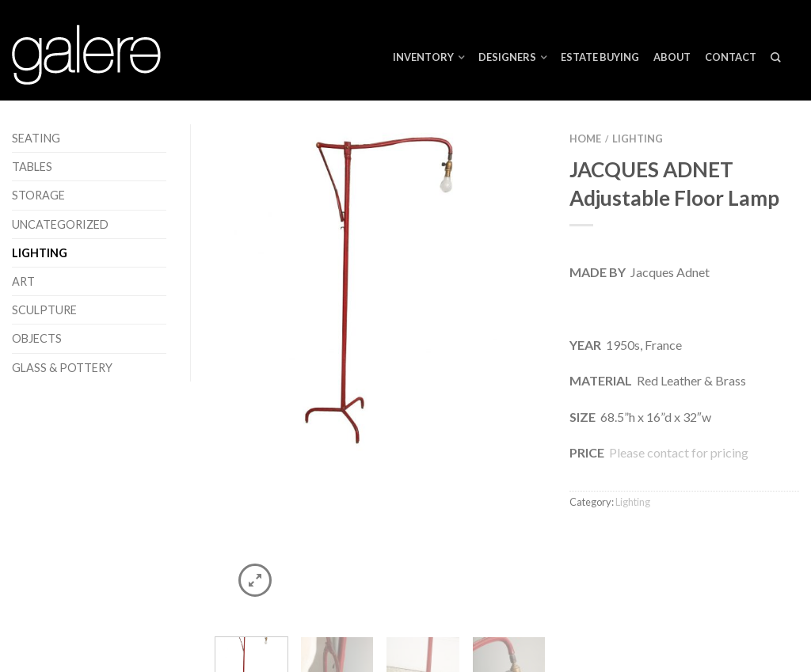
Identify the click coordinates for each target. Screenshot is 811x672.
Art (23, 281)
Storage (38, 195)
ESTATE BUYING (600, 57)
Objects (37, 338)
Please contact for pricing (678, 452)
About (672, 57)
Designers (507, 57)
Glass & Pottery (62, 368)
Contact (731, 57)
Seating (36, 138)
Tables (32, 167)
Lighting (40, 253)
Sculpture (44, 310)
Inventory (423, 57)
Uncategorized (60, 224)
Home (585, 139)
